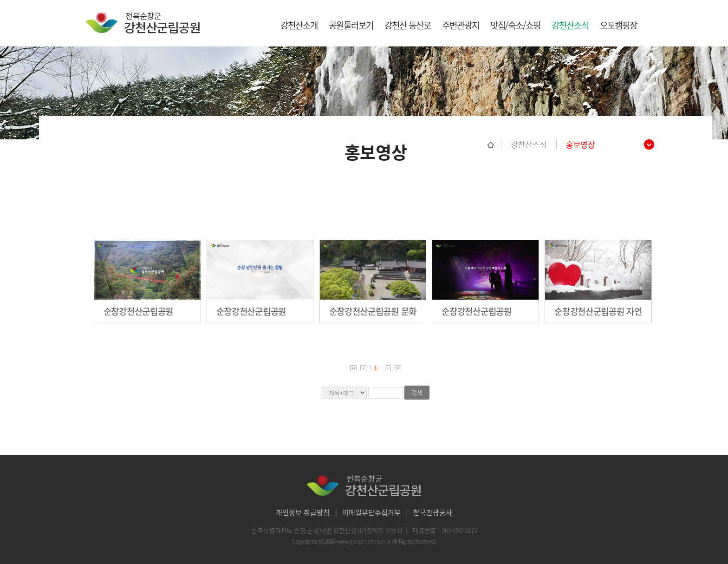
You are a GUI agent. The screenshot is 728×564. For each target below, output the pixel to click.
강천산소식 (570, 25)
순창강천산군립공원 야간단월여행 (476, 312)
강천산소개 (299, 25)
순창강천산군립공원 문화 (373, 311)
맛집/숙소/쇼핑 (515, 25)
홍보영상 (581, 144)
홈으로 (494, 144)
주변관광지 (461, 25)
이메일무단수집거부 (371, 512)
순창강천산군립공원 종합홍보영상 (138, 312)
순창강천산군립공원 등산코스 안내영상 (251, 312)
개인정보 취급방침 (303, 512)
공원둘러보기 (351, 25)
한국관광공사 (433, 512)
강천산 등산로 (408, 25)
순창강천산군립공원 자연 (598, 311)
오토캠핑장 (618, 25)
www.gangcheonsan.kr (364, 541)
